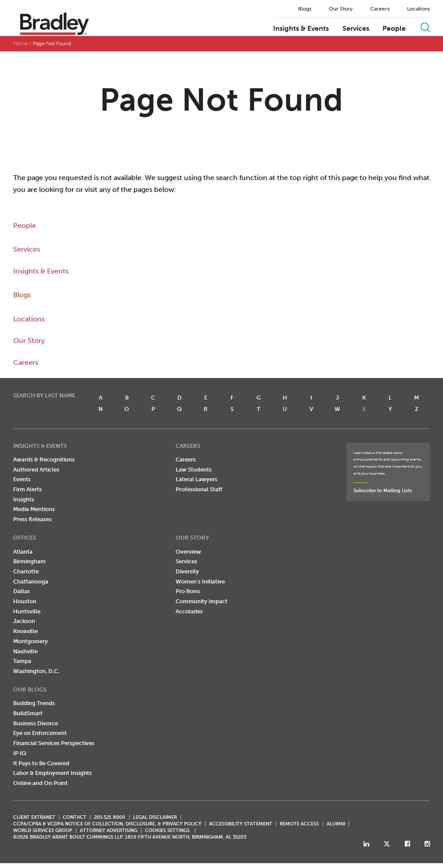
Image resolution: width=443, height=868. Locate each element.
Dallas (22, 591)
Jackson (24, 621)
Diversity (187, 571)
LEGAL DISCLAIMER (155, 817)
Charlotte (26, 571)
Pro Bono (188, 591)
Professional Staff (199, 489)
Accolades (189, 611)
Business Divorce (36, 723)
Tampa (22, 661)
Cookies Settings (167, 831)
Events (22, 479)
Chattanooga (31, 582)
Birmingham (29, 561)
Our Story (341, 9)
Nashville (25, 651)
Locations (418, 9)
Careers (380, 9)
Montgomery (31, 641)
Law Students (194, 470)
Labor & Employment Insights (52, 773)
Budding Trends (34, 703)
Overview (188, 552)
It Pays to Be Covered (41, 763)
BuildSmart (28, 713)
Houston (25, 601)
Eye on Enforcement (40, 733)
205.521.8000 (110, 817)
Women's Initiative (200, 582)
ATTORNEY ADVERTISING (109, 830)
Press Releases (32, 519)
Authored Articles (36, 470)
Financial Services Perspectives (54, 743)
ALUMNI (336, 824)
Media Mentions (34, 509)
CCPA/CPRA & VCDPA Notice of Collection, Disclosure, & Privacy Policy (107, 824)
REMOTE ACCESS (299, 824)
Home (21, 43)
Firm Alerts (27, 489)
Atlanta (23, 552)
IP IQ (20, 753)
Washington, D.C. (36, 671)
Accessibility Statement (241, 824)
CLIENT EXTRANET (34, 817)
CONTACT (75, 817)
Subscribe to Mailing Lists (383, 491)
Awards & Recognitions (44, 459)
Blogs (305, 9)
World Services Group (43, 830)
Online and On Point (40, 783)
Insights (24, 499)
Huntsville (27, 611)
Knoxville (25, 631)
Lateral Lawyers (196, 479)
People (394, 29)
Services (356, 29)
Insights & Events (301, 29)
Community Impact (202, 601)
